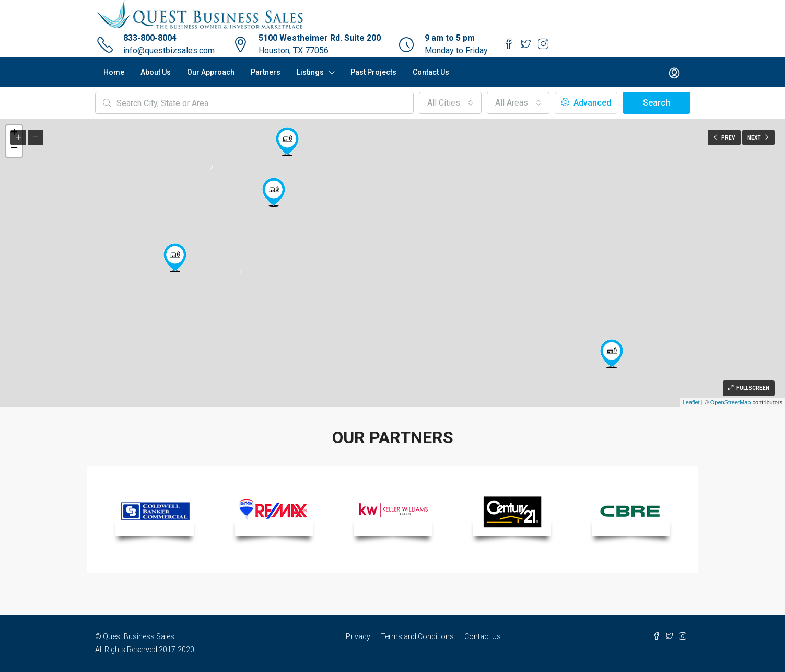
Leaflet (691, 402)
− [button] (14, 149)
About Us (156, 72)
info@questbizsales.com (169, 50)
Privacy (358, 636)
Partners (266, 72)
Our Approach (211, 72)
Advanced (586, 103)
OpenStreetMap (731, 402)
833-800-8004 (150, 38)
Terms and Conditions (417, 636)
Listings (310, 72)
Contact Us (431, 72)
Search (657, 103)
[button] (450, 103)
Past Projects (373, 72)
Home (114, 72)
